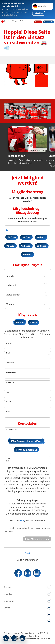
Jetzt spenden (17, 156)
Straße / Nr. (11, 382)
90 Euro (10, 246)
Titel (8, 353)
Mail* (8, 412)
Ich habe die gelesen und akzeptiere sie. (25, 521)
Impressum (34, 633)
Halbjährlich (12, 285)
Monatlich (11, 304)
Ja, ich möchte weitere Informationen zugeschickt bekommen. (27, 530)
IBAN (8, 458)
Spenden (38, 22)
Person (20, 322)
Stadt (9, 402)
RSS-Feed (44, 633)
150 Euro (26, 246)
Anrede (9, 343)
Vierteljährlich (13, 295)
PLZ (8, 392)
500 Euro (27, 254)
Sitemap (24, 633)
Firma (34, 322)
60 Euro (41, 237)
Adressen (8, 633)
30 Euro (26, 237)
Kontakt (16, 633)
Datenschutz (34, 636)
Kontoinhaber (12, 429)
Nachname (11, 373)
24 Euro (12, 237)
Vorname (10, 363)
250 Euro (42, 246)
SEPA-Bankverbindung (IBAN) (26, 441)
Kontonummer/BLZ (26, 450)
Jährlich (10, 276)
